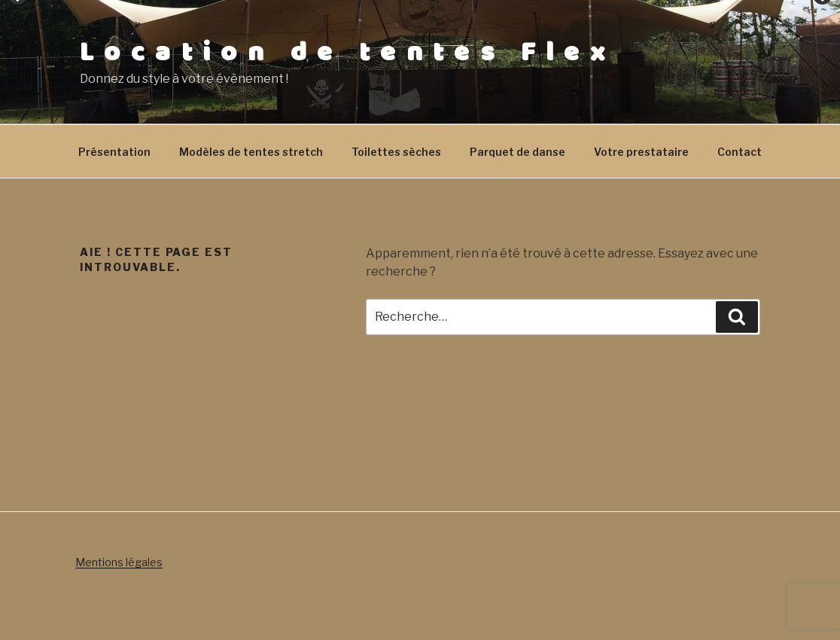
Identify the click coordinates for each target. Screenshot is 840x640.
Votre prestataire (641, 152)
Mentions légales (119, 562)
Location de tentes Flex (347, 53)
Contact (740, 152)
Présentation (114, 152)
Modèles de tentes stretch (251, 152)
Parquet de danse (517, 152)
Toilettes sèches (396, 152)
